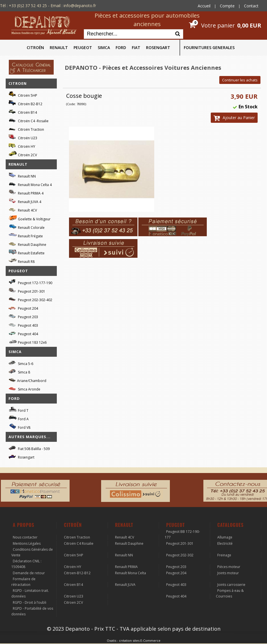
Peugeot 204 (23, 308)
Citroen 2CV (73, 602)
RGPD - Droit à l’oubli (30, 602)
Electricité (225, 543)
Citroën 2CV (23, 154)
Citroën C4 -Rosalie (29, 120)
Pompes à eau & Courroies (230, 593)
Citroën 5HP (23, 95)
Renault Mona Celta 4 (30, 184)
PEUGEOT (83, 47)
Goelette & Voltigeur (30, 218)
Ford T (18, 410)
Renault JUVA (125, 585)
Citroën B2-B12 (25, 103)
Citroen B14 (73, 585)
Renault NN (22, 175)
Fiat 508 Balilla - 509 (29, 448)
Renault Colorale (27, 227)
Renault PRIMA (126, 567)
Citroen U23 (74, 596)
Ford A (19, 418)
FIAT (136, 47)
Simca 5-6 (21, 363)
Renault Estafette (27, 252)
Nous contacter (25, 537)
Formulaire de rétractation (23, 582)
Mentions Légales (27, 543)
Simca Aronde (24, 388)
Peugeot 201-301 (27, 291)
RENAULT (59, 47)
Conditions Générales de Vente (32, 552)
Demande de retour (29, 573)
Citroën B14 (23, 112)
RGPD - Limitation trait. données (30, 593)
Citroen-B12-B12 (77, 573)
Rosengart (21, 456)
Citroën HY (22, 146)
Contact (251, 6)
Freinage (224, 555)
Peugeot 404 (23, 333)
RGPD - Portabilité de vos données (32, 611)
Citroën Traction (26, 129)
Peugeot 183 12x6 (28, 342)
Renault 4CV (23, 209)
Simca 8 (19, 371)
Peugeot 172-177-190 (30, 282)
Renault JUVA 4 (25, 201)
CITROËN (35, 47)
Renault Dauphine (27, 244)
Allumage (225, 537)
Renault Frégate (26, 235)
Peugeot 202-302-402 (30, 299)
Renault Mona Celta (131, 573)
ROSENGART (158, 47)
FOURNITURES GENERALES (209, 47)
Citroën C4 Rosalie (79, 543)
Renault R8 (22, 261)
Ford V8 (19, 427)
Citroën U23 (23, 137)
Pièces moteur (229, 567)
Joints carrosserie (231, 585)
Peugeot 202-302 (180, 555)
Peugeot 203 (23, 316)
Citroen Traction (77, 537)
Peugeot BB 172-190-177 (182, 534)
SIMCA (104, 47)
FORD (121, 47)
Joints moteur (228, 573)
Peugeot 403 (23, 325)
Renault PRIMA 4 (26, 192)
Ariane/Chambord (27, 380)
